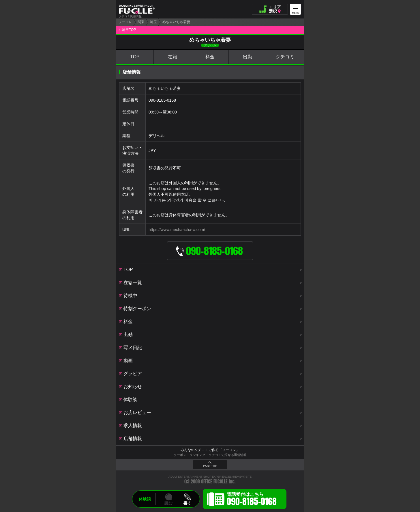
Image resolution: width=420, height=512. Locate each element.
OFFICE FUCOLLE (214, 482)
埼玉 (153, 22)
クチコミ (285, 57)
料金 (210, 57)
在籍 (172, 57)
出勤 (247, 57)
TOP (135, 57)
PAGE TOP (210, 466)
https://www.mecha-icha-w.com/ (177, 230)
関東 (141, 22)
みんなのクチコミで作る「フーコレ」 (210, 450)
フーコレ (125, 22)
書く (187, 503)
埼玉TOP (129, 30)
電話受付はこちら (252, 500)
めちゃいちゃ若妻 (176, 22)
